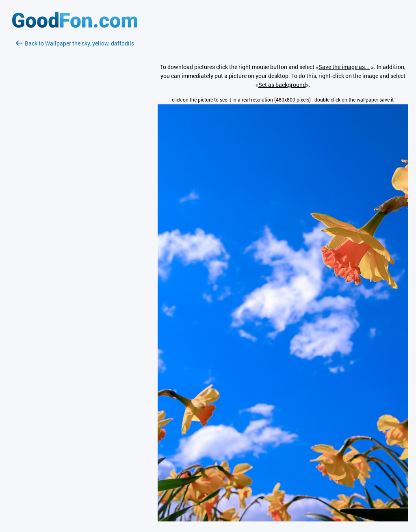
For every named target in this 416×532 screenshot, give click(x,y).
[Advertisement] (75, 144)
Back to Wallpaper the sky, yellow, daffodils (75, 43)
